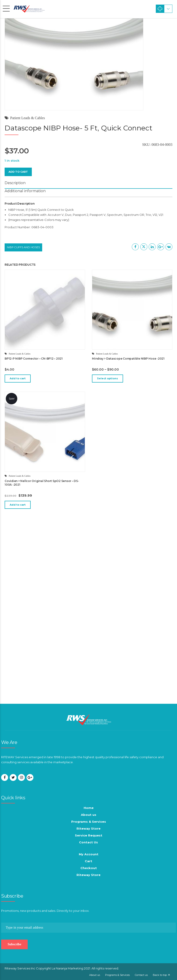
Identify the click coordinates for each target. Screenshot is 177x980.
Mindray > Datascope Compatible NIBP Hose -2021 (128, 359)
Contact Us (88, 842)
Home (89, 808)
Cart (88, 861)
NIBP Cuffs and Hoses (23, 247)
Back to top (160, 975)
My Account (89, 854)
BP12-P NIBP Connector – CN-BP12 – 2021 (34, 359)
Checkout (89, 868)
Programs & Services (89, 822)
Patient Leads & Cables (28, 118)
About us (89, 815)
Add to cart (18, 172)
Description (15, 183)
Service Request (89, 835)
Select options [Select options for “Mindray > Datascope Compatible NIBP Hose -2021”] (108, 378)
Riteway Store (88, 828)
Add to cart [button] (18, 378)
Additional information (25, 191)
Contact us (141, 975)
